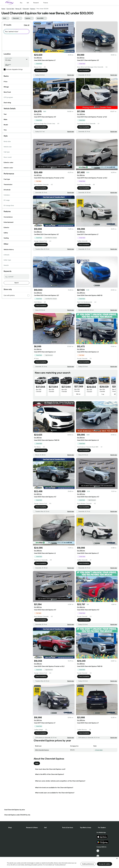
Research (36, 3)
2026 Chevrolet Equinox (42, 776)
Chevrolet (26, 9)
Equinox (33, 9)
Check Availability (41, 70)
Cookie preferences (88, 864)
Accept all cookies (105, 864)
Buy (21, 3)
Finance (46, 3)
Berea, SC (18, 9)
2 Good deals (98, 776)
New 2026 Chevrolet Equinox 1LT (39, 417)
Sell (28, 3)
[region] (59, 862)
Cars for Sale (10, 9)
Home (3, 9)
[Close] (117, 858)
